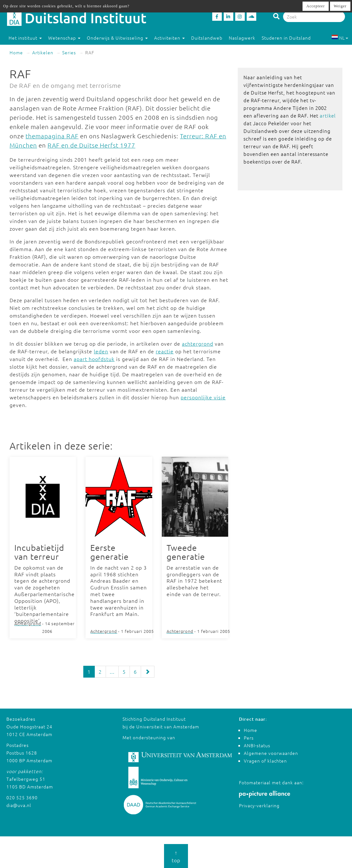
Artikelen (43, 52)
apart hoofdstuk (94, 359)
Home (16, 52)
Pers (249, 738)
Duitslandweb (207, 38)
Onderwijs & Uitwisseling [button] (117, 38)
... (112, 672)
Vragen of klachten (265, 761)
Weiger (340, 6)
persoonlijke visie (203, 397)
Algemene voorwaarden (271, 753)
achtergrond (198, 343)
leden (101, 351)
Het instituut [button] (25, 38)
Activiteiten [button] (169, 38)
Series (69, 52)
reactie (165, 351)
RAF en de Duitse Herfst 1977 (91, 145)
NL (340, 38)
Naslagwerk (242, 38)
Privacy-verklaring (259, 805)
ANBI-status (257, 745)
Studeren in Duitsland (289, 38)
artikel (328, 115)
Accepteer (316, 6)
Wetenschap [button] (64, 38)
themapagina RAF (52, 136)
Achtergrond (28, 623)
